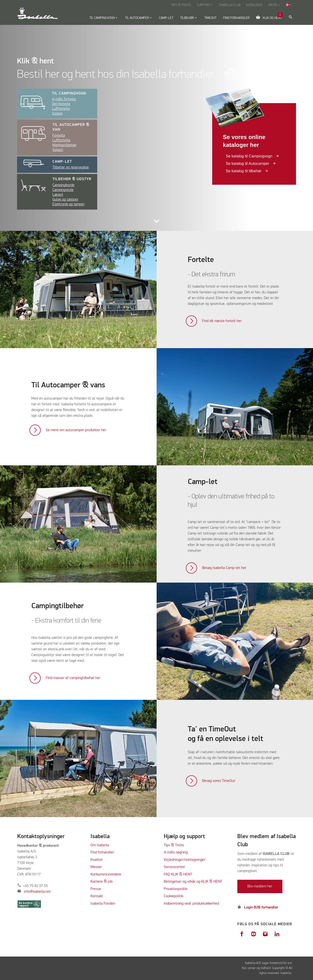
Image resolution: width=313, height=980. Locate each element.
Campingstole (63, 190)
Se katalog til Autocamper (248, 164)
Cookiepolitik (174, 896)
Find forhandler (102, 852)
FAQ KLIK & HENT (178, 874)
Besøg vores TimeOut (219, 781)
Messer (96, 867)
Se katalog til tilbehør (244, 171)
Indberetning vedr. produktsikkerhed (191, 904)
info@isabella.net (37, 892)
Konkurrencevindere (106, 874)
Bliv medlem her (260, 886)
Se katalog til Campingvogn (250, 156)
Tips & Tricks (174, 845)
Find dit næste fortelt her (222, 321)
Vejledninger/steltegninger (185, 860)
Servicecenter (174, 867)
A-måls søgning (176, 852)
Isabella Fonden (103, 904)
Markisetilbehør (64, 145)
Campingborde (63, 185)
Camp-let (62, 162)
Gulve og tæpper (65, 200)
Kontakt (97, 896)
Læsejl (58, 195)
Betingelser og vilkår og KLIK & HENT (193, 882)
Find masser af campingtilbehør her (73, 678)
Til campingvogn (69, 94)
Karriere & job (102, 882)
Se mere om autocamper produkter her (76, 430)
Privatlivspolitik (176, 889)
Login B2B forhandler (261, 908)
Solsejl (57, 114)
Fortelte (59, 136)
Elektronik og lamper (68, 204)
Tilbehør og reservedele (71, 167)
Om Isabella (100, 845)
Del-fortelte (61, 104)
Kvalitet (97, 860)
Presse (96, 889)
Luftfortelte (61, 109)
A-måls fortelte (64, 99)
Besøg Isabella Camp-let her (224, 568)
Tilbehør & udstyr (72, 179)
